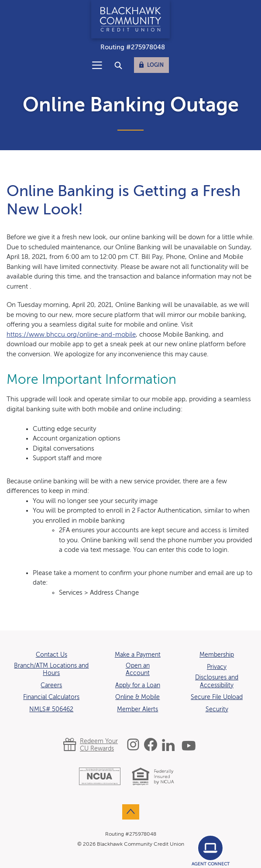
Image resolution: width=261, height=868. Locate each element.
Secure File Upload (217, 697)
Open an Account (138, 670)
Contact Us (52, 655)
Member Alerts (137, 710)
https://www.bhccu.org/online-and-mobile (71, 335)
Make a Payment (138, 655)
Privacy (217, 667)
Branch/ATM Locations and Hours (51, 670)
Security (217, 710)
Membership (217, 655)
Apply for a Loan (138, 685)
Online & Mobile (137, 697)
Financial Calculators (51, 697)
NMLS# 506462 (51, 710)
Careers (51, 685)
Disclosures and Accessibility (217, 682)
